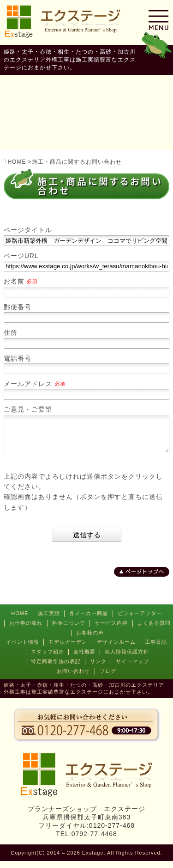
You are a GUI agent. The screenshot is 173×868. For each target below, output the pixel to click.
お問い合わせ (73, 678)
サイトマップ (132, 668)
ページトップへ (145, 578)
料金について (69, 630)
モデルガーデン (68, 649)
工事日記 (156, 649)
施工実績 (49, 620)
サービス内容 (111, 630)
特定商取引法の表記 (56, 668)
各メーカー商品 (89, 620)
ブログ (108, 678)
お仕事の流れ (26, 630)
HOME (20, 620)
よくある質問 (154, 630)
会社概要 (84, 659)
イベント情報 (23, 649)
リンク (98, 668)
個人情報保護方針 (127, 659)
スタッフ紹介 (48, 659)
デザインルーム (116, 649)
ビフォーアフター (140, 620)
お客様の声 (90, 640)
